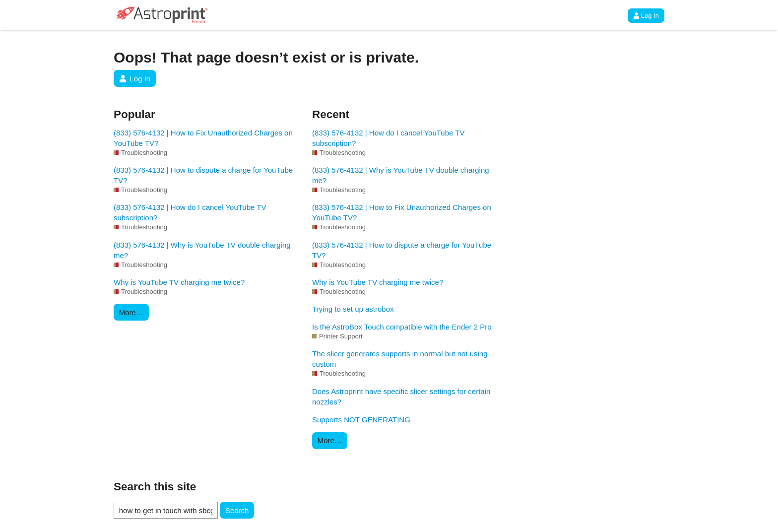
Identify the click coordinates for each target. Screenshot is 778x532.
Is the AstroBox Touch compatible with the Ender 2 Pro (402, 327)
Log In (646, 16)
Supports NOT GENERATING (361, 420)
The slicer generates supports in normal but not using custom (400, 359)
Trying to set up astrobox (353, 309)
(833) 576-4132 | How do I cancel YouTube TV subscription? (190, 212)
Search (237, 510)
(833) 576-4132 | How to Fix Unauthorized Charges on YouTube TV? (203, 138)
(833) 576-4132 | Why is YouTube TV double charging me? (202, 250)
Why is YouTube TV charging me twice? (179, 282)
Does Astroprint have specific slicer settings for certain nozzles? (401, 397)
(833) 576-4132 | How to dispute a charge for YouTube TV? (203, 175)
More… (131, 312)
